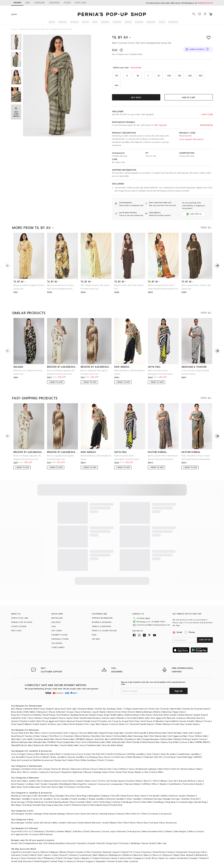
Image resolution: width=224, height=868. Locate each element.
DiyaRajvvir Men (133, 739)
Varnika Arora (70, 754)
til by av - (20, 281)
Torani (208, 721)
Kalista (111, 712)
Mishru (157, 712)
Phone (192, 632)
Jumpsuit (92, 784)
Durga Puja (112, 843)
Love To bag (84, 754)
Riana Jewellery (58, 757)
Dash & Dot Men (26, 733)
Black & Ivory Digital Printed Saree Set (28, 372)
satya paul (154, 367)
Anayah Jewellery (76, 757)
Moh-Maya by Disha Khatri (49, 754)
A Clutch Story (119, 757)
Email (178, 632)
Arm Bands (154, 796)
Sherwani (48, 781)
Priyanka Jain (105, 721)
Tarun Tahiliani (35, 718)
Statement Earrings (153, 799)
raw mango (122, 367)
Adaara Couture (109, 724)
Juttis (96, 802)
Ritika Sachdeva (89, 760)
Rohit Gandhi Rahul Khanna (87, 718)
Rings (52, 796)
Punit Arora (81, 742)
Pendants (191, 796)
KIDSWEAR (54, 3)
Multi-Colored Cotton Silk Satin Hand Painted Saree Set (163, 287)
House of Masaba (155, 721)
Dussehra (82, 843)
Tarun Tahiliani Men (198, 736)
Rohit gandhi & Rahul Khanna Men (150, 733)
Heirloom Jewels (177, 796)
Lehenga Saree (100, 772)
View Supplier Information (191, 139)
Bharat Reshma (83, 736)
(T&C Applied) (160, 125)
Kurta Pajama (18, 784)
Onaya (70, 712)
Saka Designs (180, 831)
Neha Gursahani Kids (153, 831)
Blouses (88, 772)
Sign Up (179, 691)
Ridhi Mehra (30, 712)
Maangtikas (94, 796)
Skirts (26, 772)
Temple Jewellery (97, 799)
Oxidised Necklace (54, 802)
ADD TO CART (189, 97)
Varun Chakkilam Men (90, 745)
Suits (65, 781)
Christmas (124, 843)
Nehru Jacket (29, 781)
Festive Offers (157, 772)
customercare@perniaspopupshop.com (149, 624)
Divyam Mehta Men (89, 733)
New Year (162, 843)
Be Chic (159, 757)
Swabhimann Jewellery (189, 754)
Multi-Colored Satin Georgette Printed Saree (160, 372)
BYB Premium (46, 834)
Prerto (101, 760)
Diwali (14, 843)
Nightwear (78, 772)
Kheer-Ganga (41, 736)
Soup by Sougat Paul (123, 721)
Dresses (86, 769)
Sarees (47, 769)
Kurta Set (86, 814)
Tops (115, 769)
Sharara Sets (105, 769)
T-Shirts (155, 781)
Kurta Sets (37, 769)
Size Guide (136, 67)
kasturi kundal (157, 452)
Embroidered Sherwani (89, 823)
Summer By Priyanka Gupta (196, 709)
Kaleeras (106, 796)
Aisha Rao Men (102, 739)
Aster (149, 754)
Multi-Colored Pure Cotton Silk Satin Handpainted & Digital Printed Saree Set (60, 287)
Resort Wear (195, 769)
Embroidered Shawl (99, 805)
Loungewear (117, 784)
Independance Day (33, 843)
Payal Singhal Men (66, 742)
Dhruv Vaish (41, 733)
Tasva (14, 733)
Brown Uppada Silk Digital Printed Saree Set (94, 372)
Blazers (164, 781)
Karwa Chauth (149, 843)
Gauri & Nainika (83, 712)
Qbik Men (16, 739)
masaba (18, 367)
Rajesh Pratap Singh (99, 715)
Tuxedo (44, 784)
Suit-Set (173, 781)
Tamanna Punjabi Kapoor (142, 724)
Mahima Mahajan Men (22, 742)
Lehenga (38, 814)
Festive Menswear (32, 787)
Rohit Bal (158, 715)
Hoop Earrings (18, 802)
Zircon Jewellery (62, 799)
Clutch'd (110, 754)
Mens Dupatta (79, 784)
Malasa (28, 724)
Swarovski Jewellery (42, 799)
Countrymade (55, 733)
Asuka (198, 733)
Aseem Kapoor (193, 724)
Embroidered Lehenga (54, 814)
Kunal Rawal (17, 736)
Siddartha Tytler (19, 718)
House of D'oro (34, 757)
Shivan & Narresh (57, 712)
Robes (139, 781)
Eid (46, 843)
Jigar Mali (95, 724)
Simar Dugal (17, 724)
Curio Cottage (18, 754)
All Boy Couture (196, 831)
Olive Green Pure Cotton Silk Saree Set (196, 287)
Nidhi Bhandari (135, 757)
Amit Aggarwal (158, 718)
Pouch (137, 802)
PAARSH (52, 742)
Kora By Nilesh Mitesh (113, 745)
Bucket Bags (201, 802)
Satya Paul (60, 709)
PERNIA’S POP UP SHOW (22, 622)
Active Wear (58, 787)
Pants (71, 781)
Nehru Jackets (59, 823)
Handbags (127, 802)
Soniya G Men (187, 742)
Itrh (87, 724)
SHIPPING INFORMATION (102, 618)
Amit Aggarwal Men (178, 736)
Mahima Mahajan (144, 712)
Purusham (69, 736)
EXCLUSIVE (56, 622)
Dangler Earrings (171, 799)
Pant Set (46, 787)
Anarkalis (26, 769)
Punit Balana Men (158, 736)
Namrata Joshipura (176, 718)
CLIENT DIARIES (58, 647)
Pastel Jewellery (79, 799)
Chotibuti (50, 831)
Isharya (30, 754)
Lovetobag (92, 757)
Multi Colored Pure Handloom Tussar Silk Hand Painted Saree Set (163, 458)
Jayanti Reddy (99, 712)
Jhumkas (185, 799)
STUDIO (67, 3)
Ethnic (155, 784)
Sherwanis (76, 769)
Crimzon (110, 760)
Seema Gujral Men (170, 742)
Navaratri (71, 843)
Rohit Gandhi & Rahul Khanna (178, 715)
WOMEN (17, 3)
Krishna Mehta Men (123, 736)
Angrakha (54, 784)
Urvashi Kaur (178, 724)
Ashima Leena (109, 718)
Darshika (96, 736)
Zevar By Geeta (168, 754)
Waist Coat (90, 781)
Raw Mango (17, 709)
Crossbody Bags (185, 802)
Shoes (73, 802)
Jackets (34, 772)
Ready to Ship (142, 772)
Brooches (86, 787)
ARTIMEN (80, 739)
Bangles (60, 796)
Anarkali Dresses (107, 814)
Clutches (116, 802)
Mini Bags (16, 805)
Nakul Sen (167, 712)
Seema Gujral (200, 715)
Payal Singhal (50, 718)
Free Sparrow (134, 831)
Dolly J (120, 709)
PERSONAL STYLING (60, 639)
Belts (89, 802)
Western (164, 784)
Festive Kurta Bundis (193, 784)
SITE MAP (96, 639)
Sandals (81, 802)
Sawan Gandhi (187, 721)
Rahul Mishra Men (97, 742)
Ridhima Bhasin (133, 715)
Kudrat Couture (199, 739)
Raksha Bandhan (57, 843)
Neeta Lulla (144, 718)
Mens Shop (16, 787)
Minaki (46, 757)
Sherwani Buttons (187, 781)
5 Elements (149, 757)
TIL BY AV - (122, 37)
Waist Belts (147, 802)
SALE (54, 626)
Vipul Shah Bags (185, 757)
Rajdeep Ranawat (79, 715)
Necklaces (16, 796)
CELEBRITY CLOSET (59, 635)
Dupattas (66, 772)
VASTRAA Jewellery (136, 754)
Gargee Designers (151, 739)
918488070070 (205, 3)
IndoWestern (175, 784)
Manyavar (42, 712)
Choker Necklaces (35, 802)
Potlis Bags (105, 802)
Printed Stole (116, 805)
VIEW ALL (206, 227)
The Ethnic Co (56, 736)
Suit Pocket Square (116, 781)
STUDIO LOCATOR (19, 626)
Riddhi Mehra (117, 715)
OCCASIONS (57, 643)
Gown (94, 769)
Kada (66, 802)
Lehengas (16, 769)
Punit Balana (63, 715)
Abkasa (89, 739)
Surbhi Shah (35, 721)
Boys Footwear (151, 823)
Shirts (39, 781)
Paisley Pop (60, 760)
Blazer (113, 823)
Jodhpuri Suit (32, 784)
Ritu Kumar (147, 715)
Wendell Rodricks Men (22, 745)
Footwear (70, 787)
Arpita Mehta (172, 721)
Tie (78, 787)
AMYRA (198, 757)
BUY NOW (136, 97)
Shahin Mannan (163, 724)
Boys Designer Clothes (22, 823)
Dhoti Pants (164, 769)
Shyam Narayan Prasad (71, 721)
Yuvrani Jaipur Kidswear (114, 831)
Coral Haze (170, 757)
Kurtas (58, 781)
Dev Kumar (107, 736)
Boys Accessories (169, 823)
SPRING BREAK (202, 742)
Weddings (135, 843)
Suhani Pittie (73, 760)
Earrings (27, 796)
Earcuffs (116, 796)
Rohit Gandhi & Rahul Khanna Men (143, 742)
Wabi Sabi (188, 733)
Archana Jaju (54, 724)
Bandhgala (66, 784)
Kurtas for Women (61, 769)
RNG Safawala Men (116, 742)
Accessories (104, 784)
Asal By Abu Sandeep (105, 709)
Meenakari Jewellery (21, 799)
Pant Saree (128, 772)
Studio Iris (123, 724)
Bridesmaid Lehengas (147, 769)
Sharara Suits (73, 814)
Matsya (199, 721)
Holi (21, 843)
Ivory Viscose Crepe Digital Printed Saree (195, 372)
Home (14, 29)
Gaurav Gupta (65, 718)
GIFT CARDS (57, 631)
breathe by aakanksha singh (62, 367)
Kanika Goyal (90, 721)
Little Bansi (39, 831)
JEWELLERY (40, 3)
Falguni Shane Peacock (136, 709)
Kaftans (123, 769)
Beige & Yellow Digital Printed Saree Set (29, 287)
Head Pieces (127, 796)
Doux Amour (104, 757)
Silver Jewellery (134, 799)
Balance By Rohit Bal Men (46, 745)
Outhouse (120, 754)
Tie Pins (101, 781)
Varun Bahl (132, 718)
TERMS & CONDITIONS (101, 626)
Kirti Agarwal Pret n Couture (25, 834)
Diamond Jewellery (116, 799)
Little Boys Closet (81, 831)
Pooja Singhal (46, 709)
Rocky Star (154, 709)
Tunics (132, 769)
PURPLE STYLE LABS (20, 618)
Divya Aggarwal (50, 721)
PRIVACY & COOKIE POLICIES (104, 631)
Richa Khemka (76, 724)
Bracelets (43, 796)
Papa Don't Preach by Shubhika (26, 715)
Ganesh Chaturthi (96, 843)
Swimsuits (55, 772)
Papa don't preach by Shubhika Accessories (32, 760)
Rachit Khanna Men (65, 739)
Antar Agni (71, 709)
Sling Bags (171, 802)
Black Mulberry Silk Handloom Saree (129, 372)
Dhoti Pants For (133, 814)
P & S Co (28, 831)
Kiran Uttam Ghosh (125, 712)
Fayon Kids (17, 831)
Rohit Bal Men (175, 733)
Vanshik (129, 733)
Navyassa (96, 831)
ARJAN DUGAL (117, 739)
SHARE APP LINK (205, 640)
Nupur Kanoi (179, 712)
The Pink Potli (98, 754)
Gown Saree (115, 772)
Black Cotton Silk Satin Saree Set (129, 287)
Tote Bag (27, 805)
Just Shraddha (18, 757)
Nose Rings (82, 796)
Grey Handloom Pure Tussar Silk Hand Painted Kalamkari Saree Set (196, 458)
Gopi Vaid (140, 721)
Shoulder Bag (39, 805)
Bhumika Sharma (196, 718)
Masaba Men (40, 742)
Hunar (156, 754)
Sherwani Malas (132, 784)
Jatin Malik (27, 739)
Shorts (147, 781)
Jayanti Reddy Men (69, 745)
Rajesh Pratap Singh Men (112, 733)
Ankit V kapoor (71, 733)
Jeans (200, 781)
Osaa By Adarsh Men (171, 709)
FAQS (94, 635)
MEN (28, 3)
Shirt (120, 823)
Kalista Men (167, 739)
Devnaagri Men (141, 736)
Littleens (168, 831)
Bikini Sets (16, 772)
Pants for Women (180, 769)
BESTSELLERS (57, 618)
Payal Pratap (49, 715)
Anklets (164, 796)
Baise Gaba (17, 712)
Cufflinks (146, 784)
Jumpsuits (44, 772)
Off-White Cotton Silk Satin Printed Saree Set (95, 287)
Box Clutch (65, 805)
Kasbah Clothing (182, 739)
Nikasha (121, 718)
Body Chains (141, 796)
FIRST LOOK (80, 3)
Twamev (29, 736)
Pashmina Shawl (80, 805)
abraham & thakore (194, 367)
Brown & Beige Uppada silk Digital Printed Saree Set (61, 372)
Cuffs (35, 796)
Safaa (65, 724)
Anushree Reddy (86, 709)
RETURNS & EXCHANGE (102, 622)
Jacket (105, 823)
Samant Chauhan (20, 721)
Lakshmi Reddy (64, 831)
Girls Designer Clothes (22, 814)
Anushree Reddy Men (44, 739)
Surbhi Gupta (40, 724)
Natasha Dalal (31, 709)
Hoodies (130, 781)
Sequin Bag (53, 805)
